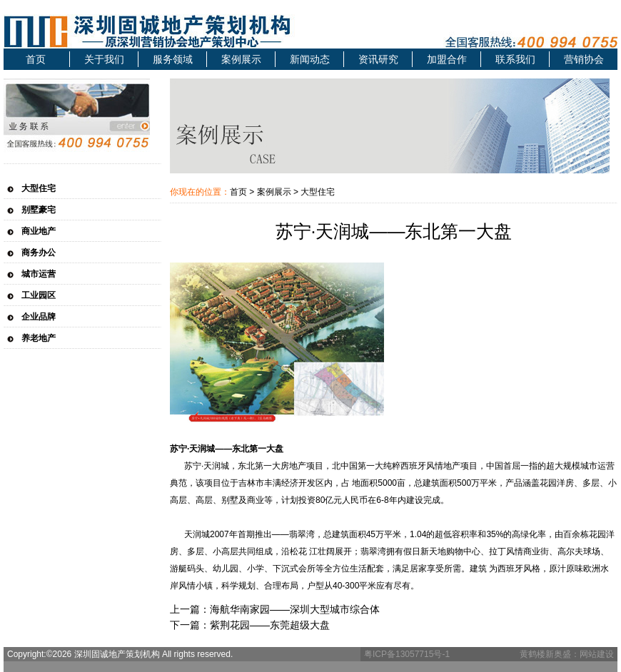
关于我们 (104, 59)
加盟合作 (447, 59)
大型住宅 (39, 188)
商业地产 (39, 231)
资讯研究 (378, 59)
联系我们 (515, 59)
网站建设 (597, 654)
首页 (36, 59)
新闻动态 (310, 59)
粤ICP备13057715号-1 (407, 654)
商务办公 (39, 253)
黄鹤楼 (532, 654)
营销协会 (584, 59)
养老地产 (39, 338)
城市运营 (39, 274)
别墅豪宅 (39, 210)
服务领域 (173, 59)
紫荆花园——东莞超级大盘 (270, 625)
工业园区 (39, 295)
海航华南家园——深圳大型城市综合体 (295, 609)
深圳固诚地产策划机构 (182, 31)
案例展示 (241, 59)
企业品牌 (39, 317)
